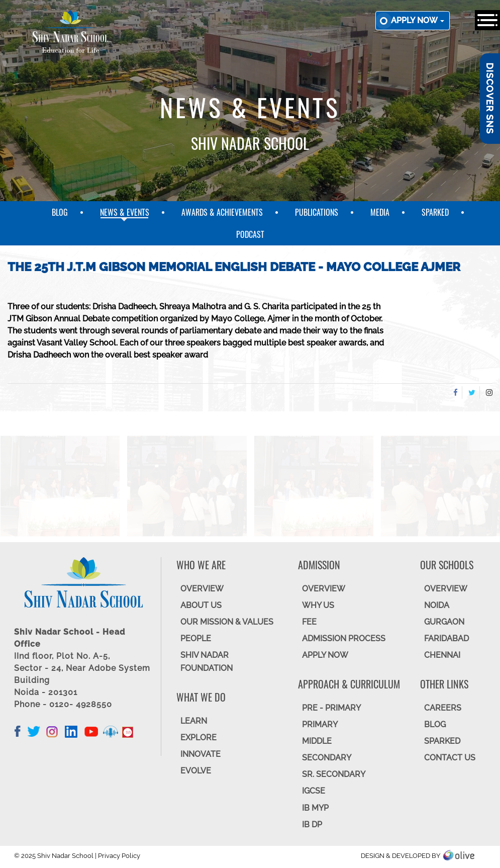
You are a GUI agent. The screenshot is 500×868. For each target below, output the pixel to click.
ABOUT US (201, 605)
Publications (317, 212)
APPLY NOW (325, 655)
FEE (309, 622)
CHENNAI (442, 655)
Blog (60, 212)
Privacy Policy (119, 856)
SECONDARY (327, 758)
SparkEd (435, 212)
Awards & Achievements (222, 212)
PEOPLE (196, 638)
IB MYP (315, 808)
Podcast (250, 234)
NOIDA (437, 605)
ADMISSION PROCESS (344, 638)
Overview (446, 589)
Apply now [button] (418, 20)
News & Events (125, 212)
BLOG (435, 724)
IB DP (312, 824)
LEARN (194, 721)
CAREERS (443, 708)
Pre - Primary (331, 708)
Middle (317, 741)
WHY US (318, 605)
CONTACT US (450, 758)
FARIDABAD (446, 638)
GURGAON (444, 622)
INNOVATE (201, 754)
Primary (320, 724)
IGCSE (314, 791)
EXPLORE (198, 737)
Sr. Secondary (334, 774)
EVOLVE (196, 771)
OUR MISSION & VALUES (227, 622)
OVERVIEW (202, 589)
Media (380, 212)
